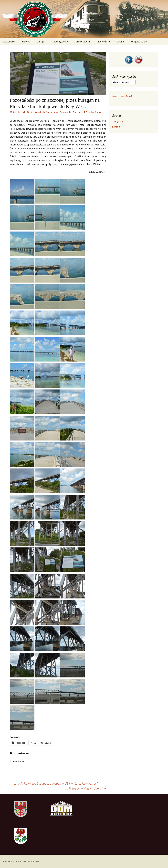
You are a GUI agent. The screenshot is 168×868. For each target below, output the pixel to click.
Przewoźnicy (103, 42)
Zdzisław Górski (94, 112)
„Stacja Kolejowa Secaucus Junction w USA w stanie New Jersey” (54, 783)
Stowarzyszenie (60, 42)
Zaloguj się (117, 122)
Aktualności (9, 42)
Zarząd (41, 42)
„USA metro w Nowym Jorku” (86, 788)
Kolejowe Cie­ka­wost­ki (61, 112)
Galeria (120, 42)
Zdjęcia (76, 112)
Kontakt (116, 127)
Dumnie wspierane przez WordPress (21, 861)
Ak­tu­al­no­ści (43, 112)
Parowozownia (82, 42)
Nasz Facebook (122, 96)
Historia (26, 42)
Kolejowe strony (139, 42)
